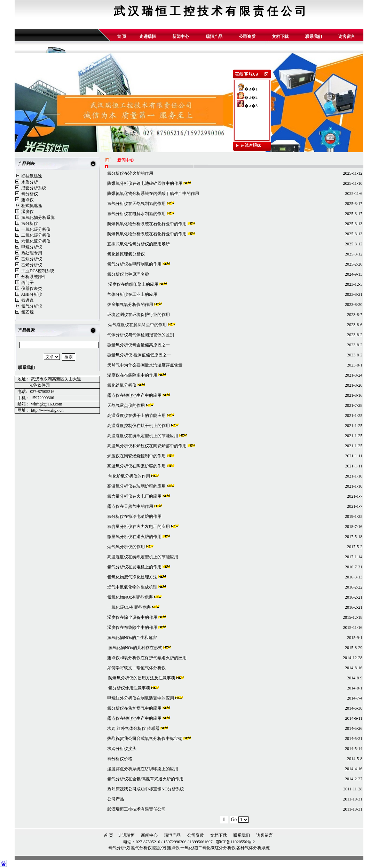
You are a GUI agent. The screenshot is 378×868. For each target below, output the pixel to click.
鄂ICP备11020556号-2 (235, 842)
